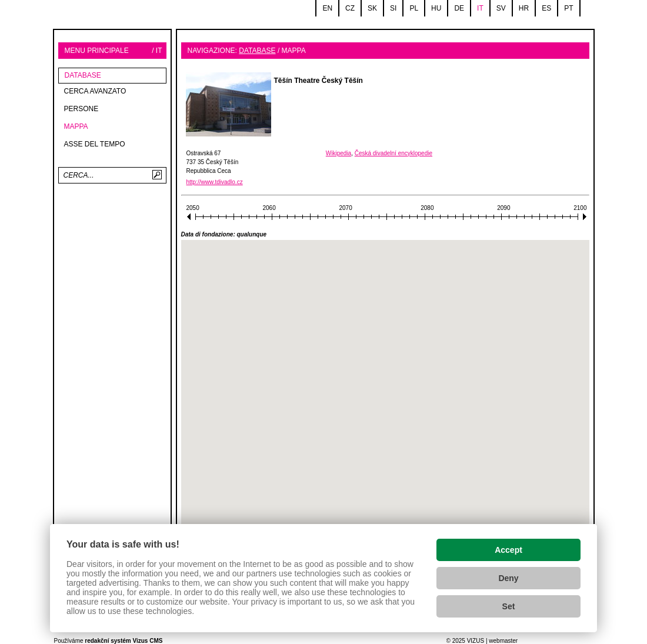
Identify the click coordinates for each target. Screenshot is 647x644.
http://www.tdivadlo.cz (215, 182)
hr (524, 8)
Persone (81, 109)
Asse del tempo (95, 144)
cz (350, 8)
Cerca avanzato (95, 91)
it (480, 8)
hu (436, 8)
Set (509, 606)
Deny (508, 578)
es (546, 8)
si (393, 8)
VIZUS (476, 641)
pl (414, 8)
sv (501, 8)
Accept (508, 550)
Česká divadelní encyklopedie (393, 153)
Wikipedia (338, 153)
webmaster (503, 641)
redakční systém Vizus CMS (124, 641)
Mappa (76, 126)
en (327, 8)
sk (372, 8)
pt (568, 8)
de (459, 8)
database (83, 75)
